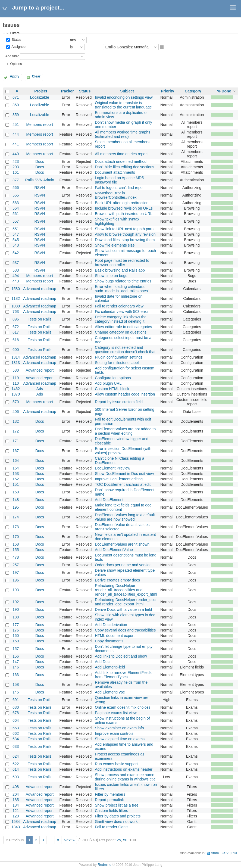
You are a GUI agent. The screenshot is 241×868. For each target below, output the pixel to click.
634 (16, 739)
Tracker (67, 91)
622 (16, 764)
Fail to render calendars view (119, 306)
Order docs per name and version (123, 565)
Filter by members (110, 794)
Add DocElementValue (114, 550)
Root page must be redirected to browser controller (122, 263)
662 (16, 733)
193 (16, 590)
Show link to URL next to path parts (125, 229)
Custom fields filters (111, 811)
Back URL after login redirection (122, 203)
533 (16, 270)
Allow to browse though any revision (125, 234)
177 (16, 625)
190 (16, 609)
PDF (235, 853)
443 (16, 281)
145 (16, 692)
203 (16, 167)
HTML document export (115, 636)
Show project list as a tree (117, 805)
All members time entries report (121, 154)
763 (16, 312)
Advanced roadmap (40, 289)
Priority (168, 91)
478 (16, 557)
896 (16, 319)
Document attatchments (115, 172)
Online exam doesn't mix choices (123, 707)
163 (16, 675)
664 (16, 720)
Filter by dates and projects (118, 816)
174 (16, 517)
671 (16, 97)
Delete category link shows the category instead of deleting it (121, 319)
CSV (225, 853)
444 (16, 134)
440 (16, 154)
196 (16, 580)
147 (16, 662)
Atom (215, 853)
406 (16, 412)
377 (16, 180)
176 (16, 630)
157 (16, 649)
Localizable (40, 97)
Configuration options (113, 378)
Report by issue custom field (119, 402)
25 (119, 840)
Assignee (18, 47)
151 (16, 484)
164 (16, 461)
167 (16, 451)
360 (16, 105)
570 (16, 402)
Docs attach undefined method (121, 161)
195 (16, 507)
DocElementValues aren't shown (122, 544)
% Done (224, 91)
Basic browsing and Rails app (120, 270)
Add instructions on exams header (124, 769)
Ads (40, 389)
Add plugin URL (108, 383)
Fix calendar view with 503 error (122, 312)
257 (16, 565)
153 (16, 474)
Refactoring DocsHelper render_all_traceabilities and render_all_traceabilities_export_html (126, 590)
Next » (69, 840)
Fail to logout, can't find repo (119, 188)
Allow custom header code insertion (125, 394)
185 (16, 800)
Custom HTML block (112, 389)
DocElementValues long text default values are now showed (125, 517)
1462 (16, 389)
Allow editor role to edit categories (123, 327)
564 (16, 208)
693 (16, 777)
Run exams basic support (116, 764)
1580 (16, 289)
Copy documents (109, 641)
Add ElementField (110, 667)
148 (16, 500)
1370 (16, 394)
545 (16, 240)
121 (16, 811)
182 (16, 421)
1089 (16, 306)
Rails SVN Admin (40, 180)
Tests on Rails (40, 319)
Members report (40, 125)
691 (16, 700)
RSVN (40, 188)
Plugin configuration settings (119, 357)
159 (16, 641)
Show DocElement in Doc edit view (124, 474)
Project (41, 91)
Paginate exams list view (116, 713)
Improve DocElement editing (119, 479)
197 (16, 573)
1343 (16, 827)
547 (16, 234)
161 (16, 172)
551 (16, 229)
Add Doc (102, 662)
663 (16, 728)
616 (16, 340)
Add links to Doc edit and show (121, 656)
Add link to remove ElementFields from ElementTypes (123, 675)
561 (16, 214)
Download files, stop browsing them (125, 240)
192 (16, 602)
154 (16, 468)
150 (16, 492)
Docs (40, 161)
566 (16, 188)
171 (16, 441)
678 (16, 713)
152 (16, 479)
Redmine (104, 865)
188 (16, 617)
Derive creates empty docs (117, 580)
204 (16, 794)
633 (16, 746)
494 (16, 276)
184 (16, 805)
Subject (127, 91)
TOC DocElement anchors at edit (123, 484)
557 (16, 221)
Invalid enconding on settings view (124, 97)
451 (16, 125)
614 (16, 769)
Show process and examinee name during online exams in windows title (125, 777)
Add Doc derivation (111, 625)
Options (16, 64)
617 (16, 332)
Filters (15, 33)
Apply (15, 76)
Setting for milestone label (117, 363)
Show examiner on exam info (119, 728)
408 (16, 787)
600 (16, 350)
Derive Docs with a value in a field (123, 609)
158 (16, 685)
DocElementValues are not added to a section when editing (125, 431)
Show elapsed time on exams (120, 739)
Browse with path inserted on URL (124, 214)
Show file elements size (115, 245)
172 (16, 431)
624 (16, 756)
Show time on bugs (111, 276)
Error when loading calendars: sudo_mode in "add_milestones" (122, 289)
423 (16, 161)
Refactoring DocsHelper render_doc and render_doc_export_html (125, 602)
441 (16, 144)
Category (193, 91)
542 (16, 253)
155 (16, 550)
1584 (16, 822)
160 (16, 636)
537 (16, 263)
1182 (16, 298)
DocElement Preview (112, 468)
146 (16, 667)
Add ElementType (110, 692)
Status (16, 40)
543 (16, 245)
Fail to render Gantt (111, 827)
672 (16, 327)
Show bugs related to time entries (123, 281)
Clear (36, 76)
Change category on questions (121, 332)
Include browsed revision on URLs (124, 208)
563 (16, 203)
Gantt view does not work (116, 822)
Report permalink (109, 800)
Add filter (12, 56)
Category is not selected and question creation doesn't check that (125, 350)
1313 (16, 363)
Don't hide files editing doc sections (124, 167)
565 (16, 195)
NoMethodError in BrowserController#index (116, 195)
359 (16, 115)
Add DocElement (109, 500)
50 (125, 840)
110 (16, 383)
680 (16, 707)
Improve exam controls (114, 733)
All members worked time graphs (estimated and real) (123, 134)
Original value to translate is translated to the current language (123, 105)
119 (16, 378)
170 (16, 537)
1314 (16, 357)
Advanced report (40, 370)
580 (16, 370)
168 (16, 544)
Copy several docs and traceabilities (125, 630)
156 (16, 656)
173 (16, 527)
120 (16, 816)
